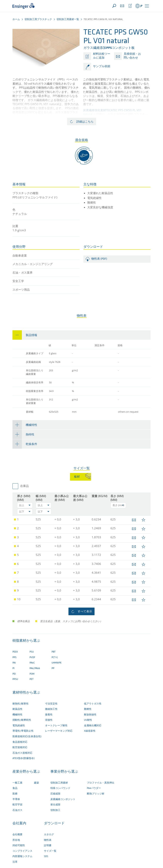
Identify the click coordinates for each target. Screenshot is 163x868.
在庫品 (24, 486)
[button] (147, 6)
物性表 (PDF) (99, 259)
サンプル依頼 (102, 67)
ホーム (16, 19)
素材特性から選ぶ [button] (26, 693)
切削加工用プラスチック (38, 19)
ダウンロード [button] (54, 823)
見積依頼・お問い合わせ (132, 56)
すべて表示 (85, 611)
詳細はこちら (85, 121)
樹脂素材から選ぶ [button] (26, 641)
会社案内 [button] (19, 823)
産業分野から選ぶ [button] (26, 772)
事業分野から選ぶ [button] (64, 772)
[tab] (81, 335)
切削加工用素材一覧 (68, 19)
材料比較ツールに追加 (102, 56)
